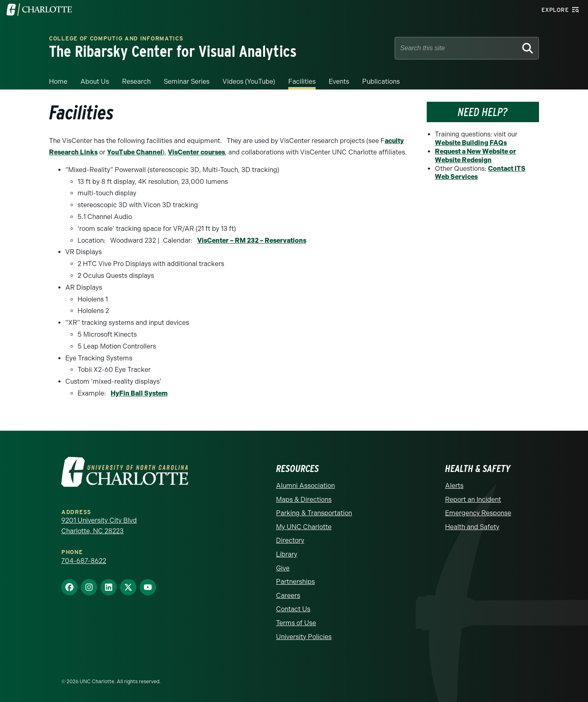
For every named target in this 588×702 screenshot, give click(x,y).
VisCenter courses (196, 152)
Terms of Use (296, 623)
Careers (288, 596)
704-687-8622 (84, 561)
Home (58, 82)
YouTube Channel (135, 152)
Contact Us (293, 609)
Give (283, 568)
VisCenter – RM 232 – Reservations (252, 240)
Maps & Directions (304, 500)
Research (136, 82)
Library (287, 554)
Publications (381, 82)
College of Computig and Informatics (116, 39)
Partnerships (295, 582)
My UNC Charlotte (304, 527)
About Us (95, 82)
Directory (290, 540)
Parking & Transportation (314, 513)
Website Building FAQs (471, 143)
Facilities (302, 82)
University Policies (304, 637)
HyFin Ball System (139, 393)
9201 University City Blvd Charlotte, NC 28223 (99, 526)
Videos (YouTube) (249, 82)
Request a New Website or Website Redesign (476, 156)
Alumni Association (305, 486)
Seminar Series (187, 82)
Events (339, 82)
